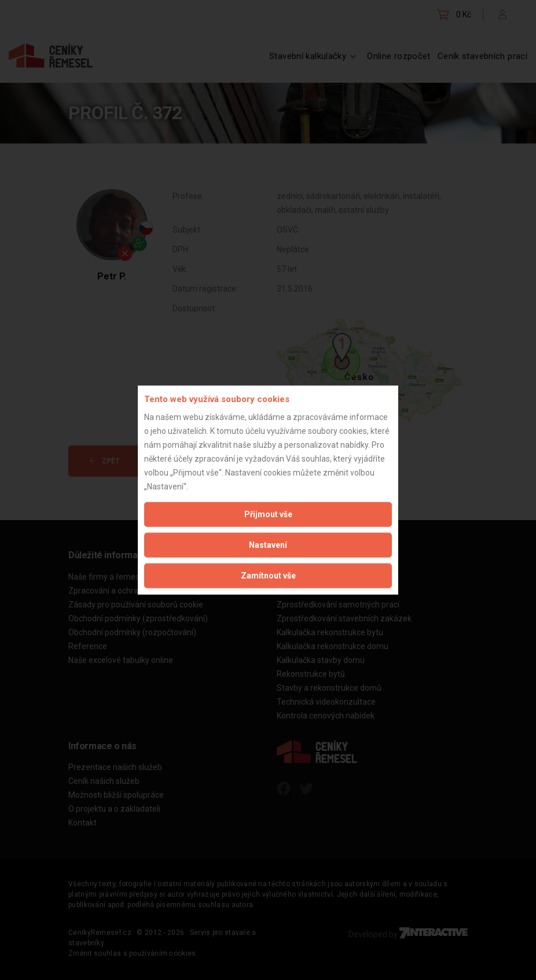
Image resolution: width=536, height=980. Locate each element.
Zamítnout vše (268, 575)
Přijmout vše (268, 514)
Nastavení (268, 544)
